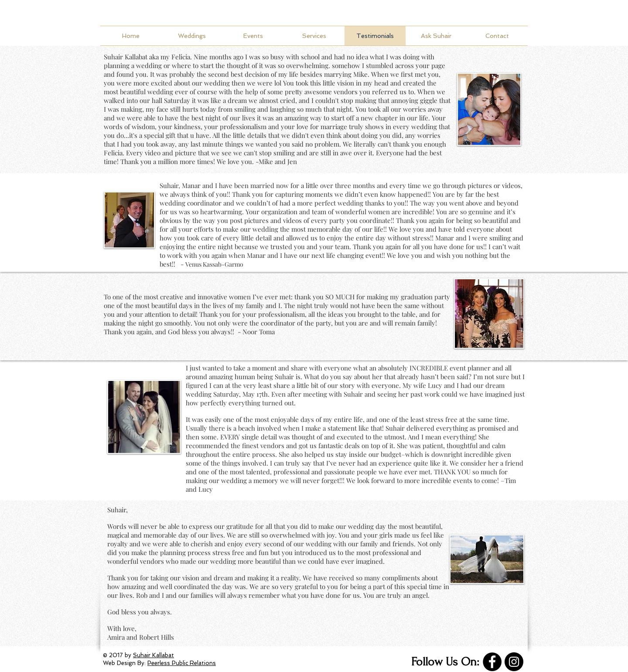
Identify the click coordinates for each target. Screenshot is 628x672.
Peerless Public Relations (182, 663)
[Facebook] (492, 662)
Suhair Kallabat (126, 57)
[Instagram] (514, 662)
